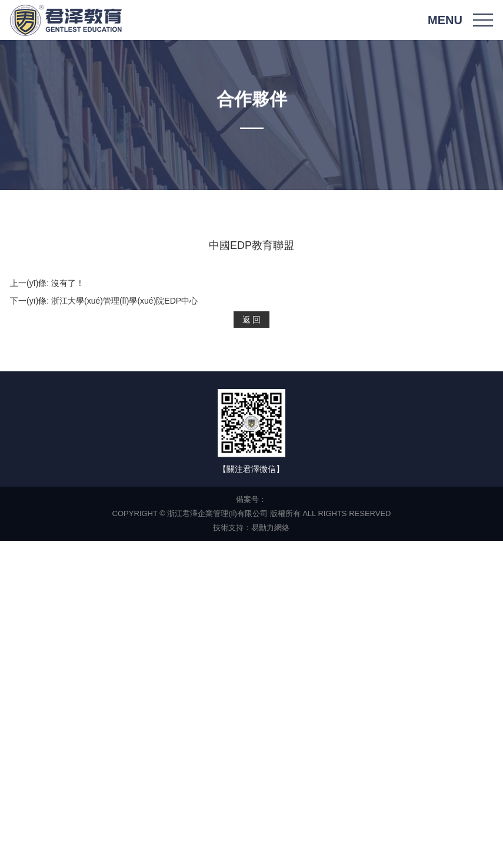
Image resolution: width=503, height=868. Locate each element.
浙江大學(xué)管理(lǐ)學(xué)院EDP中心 (124, 301)
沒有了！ (68, 283)
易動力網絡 (270, 528)
